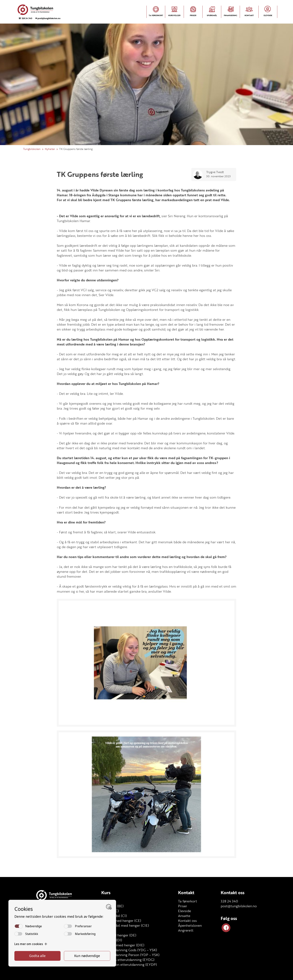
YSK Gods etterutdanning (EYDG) (128, 960)
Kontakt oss (187, 921)
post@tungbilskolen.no (239, 906)
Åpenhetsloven (190, 925)
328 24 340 (229, 901)
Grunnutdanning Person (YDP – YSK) (130, 955)
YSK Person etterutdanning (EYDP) (129, 964)
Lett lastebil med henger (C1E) (125, 925)
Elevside (185, 911)
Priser (183, 906)
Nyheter (50, 149)
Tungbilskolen (32, 149)
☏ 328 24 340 (25, 18)
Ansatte (184, 916)
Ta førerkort (188, 901)
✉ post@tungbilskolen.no (48, 18)
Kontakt (186, 893)
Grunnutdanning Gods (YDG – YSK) (129, 950)
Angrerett (186, 930)
